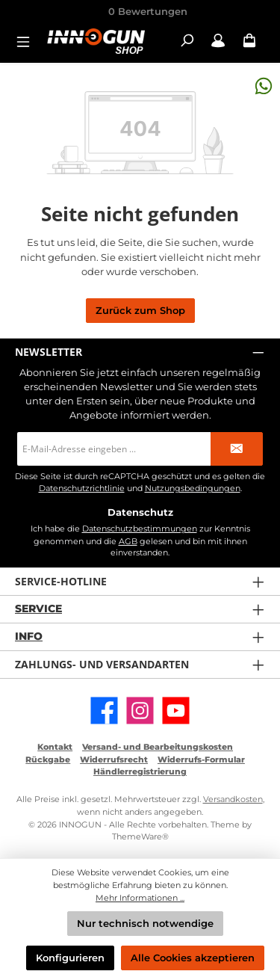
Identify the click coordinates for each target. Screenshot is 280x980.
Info (29, 636)
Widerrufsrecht (114, 759)
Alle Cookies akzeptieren (193, 958)
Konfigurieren (70, 958)
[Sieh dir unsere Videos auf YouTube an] (176, 711)
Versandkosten (233, 799)
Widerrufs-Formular (201, 759)
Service (38, 608)
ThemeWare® (140, 836)
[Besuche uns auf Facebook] (104, 711)
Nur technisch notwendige (145, 924)
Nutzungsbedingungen (193, 489)
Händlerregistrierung (140, 771)
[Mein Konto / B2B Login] (218, 41)
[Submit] (237, 449)
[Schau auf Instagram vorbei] (140, 711)
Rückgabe (48, 759)
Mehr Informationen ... (140, 898)
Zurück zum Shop (140, 311)
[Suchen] (187, 41)
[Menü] (28, 41)
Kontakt (55, 747)
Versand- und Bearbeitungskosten (158, 747)
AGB (128, 541)
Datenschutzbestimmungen (140, 528)
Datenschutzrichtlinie (82, 489)
